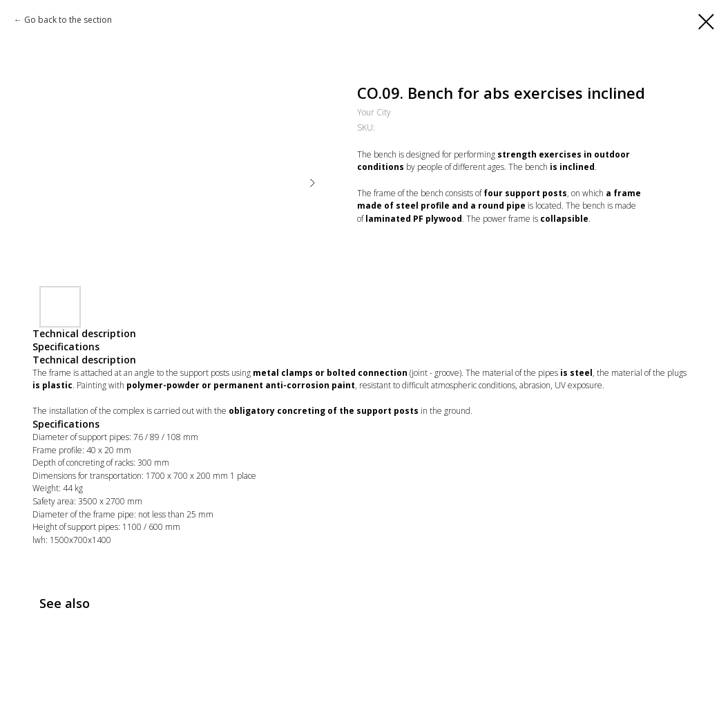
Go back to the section (68, 20)
